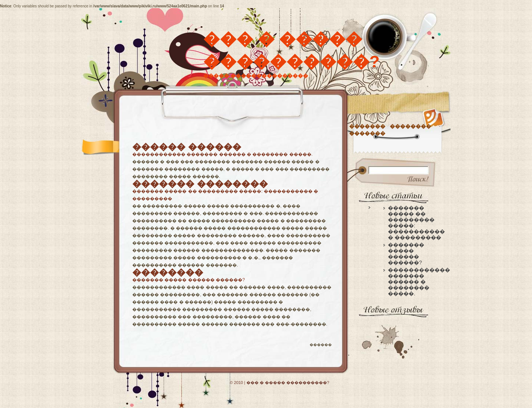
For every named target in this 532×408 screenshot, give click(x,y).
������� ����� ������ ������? (189, 280)
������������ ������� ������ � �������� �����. (222, 154)
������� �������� (200, 184)
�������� (410, 126)
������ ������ (187, 147)
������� (367, 126)
